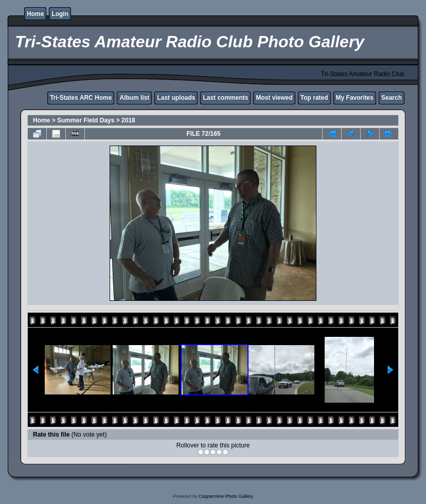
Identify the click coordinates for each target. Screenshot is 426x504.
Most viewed (274, 98)
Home (35, 14)
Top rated (314, 98)
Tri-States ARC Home (81, 98)
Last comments (225, 98)
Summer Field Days (86, 120)
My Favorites (355, 98)
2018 (128, 120)
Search (392, 98)
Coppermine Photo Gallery (226, 496)
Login (60, 14)
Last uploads (176, 98)
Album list (134, 98)
